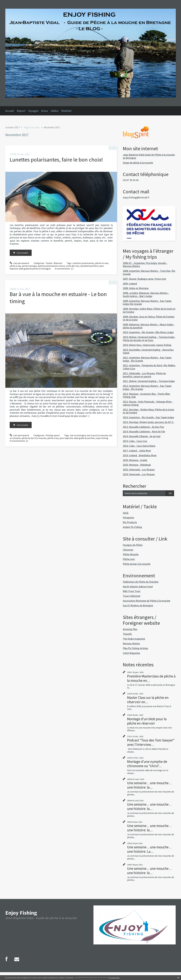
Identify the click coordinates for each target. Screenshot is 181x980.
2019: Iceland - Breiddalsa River (140, 455)
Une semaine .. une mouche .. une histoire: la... (149, 785)
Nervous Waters (131, 643)
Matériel (66, 111)
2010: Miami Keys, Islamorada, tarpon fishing (147, 345)
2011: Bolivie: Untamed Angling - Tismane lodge (149, 381)
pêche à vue (15, 266)
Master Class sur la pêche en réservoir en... (148, 700)
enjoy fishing (102, 438)
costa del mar (73, 266)
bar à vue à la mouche (98, 435)
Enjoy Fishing (21, 913)
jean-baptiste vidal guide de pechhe (77, 438)
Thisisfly (127, 634)
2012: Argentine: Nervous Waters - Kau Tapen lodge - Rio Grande (147, 387)
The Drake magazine (134, 639)
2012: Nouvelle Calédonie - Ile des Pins (143, 427)
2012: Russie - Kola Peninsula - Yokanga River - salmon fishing (148, 403)
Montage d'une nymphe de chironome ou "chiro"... (147, 764)
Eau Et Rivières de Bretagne (138, 605)
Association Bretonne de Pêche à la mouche (146, 601)
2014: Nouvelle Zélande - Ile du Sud (142, 436)
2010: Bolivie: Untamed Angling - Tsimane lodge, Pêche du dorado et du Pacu (149, 339)
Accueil (10, 111)
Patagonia (128, 517)
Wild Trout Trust (132, 591)
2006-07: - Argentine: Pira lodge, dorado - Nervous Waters (145, 265)
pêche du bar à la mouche (34, 438)
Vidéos (55, 111)
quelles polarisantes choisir (51, 266)
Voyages (33, 111)
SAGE (126, 513)
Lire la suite (22, 253)
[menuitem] (11, 111)
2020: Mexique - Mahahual (137, 465)
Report (21, 111)
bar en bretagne (78, 435)
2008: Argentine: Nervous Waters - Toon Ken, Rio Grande (149, 272)
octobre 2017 (12, 127)
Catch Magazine (131, 653)
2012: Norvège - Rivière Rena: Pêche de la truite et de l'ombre (148, 411)
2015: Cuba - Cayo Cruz (135, 441)
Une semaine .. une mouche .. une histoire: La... (149, 849)
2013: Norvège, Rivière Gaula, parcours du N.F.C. (148, 422)
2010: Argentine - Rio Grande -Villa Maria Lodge (148, 332)
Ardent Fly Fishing (132, 527)
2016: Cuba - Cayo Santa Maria (139, 446)
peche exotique (29, 266)
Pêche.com (129, 559)
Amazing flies (130, 629)
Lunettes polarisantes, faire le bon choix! (56, 160)
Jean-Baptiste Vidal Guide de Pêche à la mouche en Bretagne (149, 156)
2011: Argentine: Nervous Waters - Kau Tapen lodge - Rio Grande (147, 359)
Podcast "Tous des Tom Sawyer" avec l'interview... (151, 742)
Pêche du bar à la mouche (137, 564)
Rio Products (130, 522)
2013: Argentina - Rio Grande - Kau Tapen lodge (148, 417)
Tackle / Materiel (54, 263)
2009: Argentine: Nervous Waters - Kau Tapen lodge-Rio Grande (147, 302)
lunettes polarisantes (83, 263)
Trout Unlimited (131, 596)
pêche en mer (102, 263)
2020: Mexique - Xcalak (135, 460)
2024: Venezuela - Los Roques (139, 474)
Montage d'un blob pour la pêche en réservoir (147, 721)
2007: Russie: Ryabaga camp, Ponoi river (144, 279)
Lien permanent (20, 263)
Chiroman (128, 550)
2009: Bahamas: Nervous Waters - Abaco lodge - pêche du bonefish (149, 326)
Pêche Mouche (131, 554)
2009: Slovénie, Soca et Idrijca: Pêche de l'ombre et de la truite (149, 318)
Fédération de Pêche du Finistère (141, 582)
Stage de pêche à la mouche (138, 163)
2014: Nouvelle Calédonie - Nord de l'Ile (144, 431)
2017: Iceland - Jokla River (137, 451)
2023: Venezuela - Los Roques (139, 469)
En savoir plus (114, 978)
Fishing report (53, 435)
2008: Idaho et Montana (136, 288)
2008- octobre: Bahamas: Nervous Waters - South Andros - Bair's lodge (146, 295)
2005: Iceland (130, 284)
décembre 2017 (52, 127)
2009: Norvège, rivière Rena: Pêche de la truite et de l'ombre (149, 310)
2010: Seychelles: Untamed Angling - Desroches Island (148, 351)
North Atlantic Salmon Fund (138, 587)
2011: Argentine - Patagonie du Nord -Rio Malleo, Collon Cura (149, 367)
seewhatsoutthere (89, 266)
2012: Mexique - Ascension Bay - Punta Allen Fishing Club (146, 395)
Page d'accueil (31, 127)
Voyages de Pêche (133, 545)
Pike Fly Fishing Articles (135, 648)
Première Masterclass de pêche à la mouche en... (151, 678)
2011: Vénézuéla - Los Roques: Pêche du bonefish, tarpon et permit (144, 375)
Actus (44, 111)
